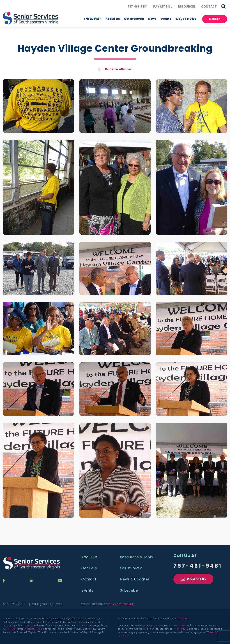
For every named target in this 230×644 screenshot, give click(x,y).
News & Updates (135, 578)
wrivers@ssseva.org (34, 628)
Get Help (89, 567)
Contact (209, 6)
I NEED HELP (93, 19)
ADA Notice (124, 635)
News (152, 19)
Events (87, 589)
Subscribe (129, 589)
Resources (187, 6)
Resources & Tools (136, 556)
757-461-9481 (138, 6)
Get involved (131, 567)
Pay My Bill (163, 6)
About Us (113, 19)
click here (183, 618)
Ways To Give (186, 19)
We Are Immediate (121, 603)
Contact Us (193, 579)
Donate (215, 19)
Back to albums (119, 68)
